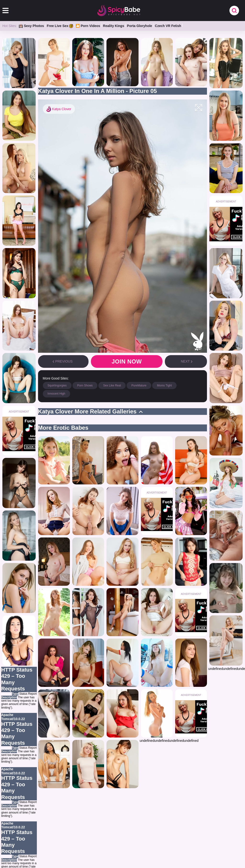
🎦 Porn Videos (88, 26)
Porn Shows (85, 385)
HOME (33, 838)
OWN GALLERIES (92, 838)
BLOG (151, 838)
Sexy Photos (31, 26)
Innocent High (56, 394)
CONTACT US (206, 838)
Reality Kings (114, 26)
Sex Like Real (112, 385)
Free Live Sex (60, 26)
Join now (127, 361)
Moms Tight (164, 385)
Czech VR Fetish (168, 26)
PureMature (139, 385)
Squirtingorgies (57, 385)
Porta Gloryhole (140, 26)
